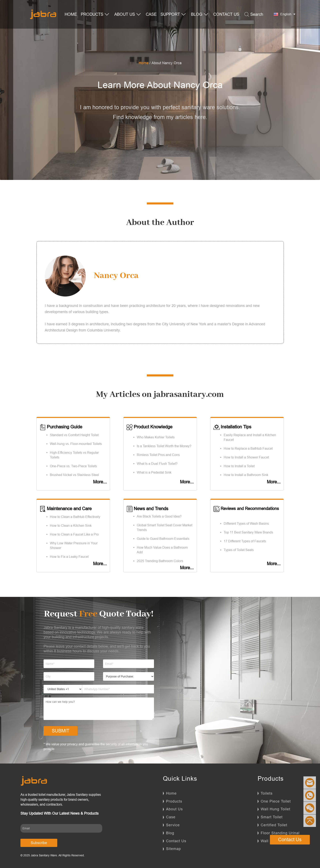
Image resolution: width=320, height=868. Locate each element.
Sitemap (173, 849)
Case (171, 817)
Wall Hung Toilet (276, 809)
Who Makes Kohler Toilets (156, 437)
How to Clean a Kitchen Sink (71, 526)
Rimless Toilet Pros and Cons (158, 455)
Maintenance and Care (66, 509)
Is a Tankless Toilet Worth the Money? (164, 446)
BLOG (200, 14)
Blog (170, 833)
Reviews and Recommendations (246, 508)
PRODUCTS (95, 14)
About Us (174, 809)
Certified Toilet (274, 825)
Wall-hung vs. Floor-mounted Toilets (76, 444)
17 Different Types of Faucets (245, 541)
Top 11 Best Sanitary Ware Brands (248, 532)
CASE (151, 14)
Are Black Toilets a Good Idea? (159, 516)
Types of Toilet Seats (239, 550)
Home (144, 63)
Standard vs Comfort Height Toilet (74, 435)
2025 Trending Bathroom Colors (160, 561)
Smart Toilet (272, 817)
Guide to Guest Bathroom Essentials (163, 539)
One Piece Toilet (276, 801)
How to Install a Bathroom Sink (246, 475)
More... (100, 482)
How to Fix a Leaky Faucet (69, 557)
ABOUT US (128, 14)
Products (174, 801)
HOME (71, 14)
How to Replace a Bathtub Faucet (248, 448)
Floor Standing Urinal (280, 833)
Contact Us (176, 841)
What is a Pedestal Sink (154, 472)
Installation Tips (232, 427)
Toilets (267, 793)
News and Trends (147, 509)
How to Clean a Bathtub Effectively (75, 517)
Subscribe (39, 843)
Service (173, 825)
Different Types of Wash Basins (246, 523)
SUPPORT (173, 14)
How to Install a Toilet (239, 466)
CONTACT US (226, 14)
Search (254, 14)
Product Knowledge (149, 427)
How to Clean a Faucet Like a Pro (74, 534)
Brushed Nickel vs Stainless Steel (74, 475)
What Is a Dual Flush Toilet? (157, 464)
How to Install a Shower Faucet (246, 457)
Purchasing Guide (61, 427)
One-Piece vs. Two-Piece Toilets (73, 466)
